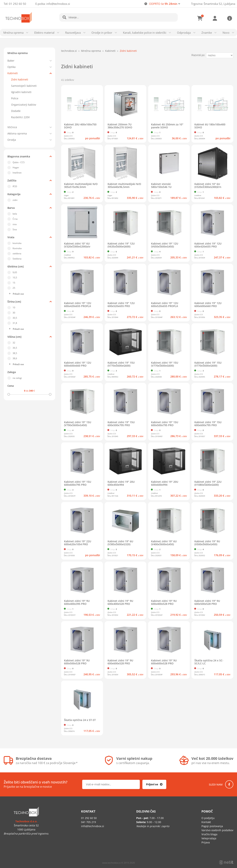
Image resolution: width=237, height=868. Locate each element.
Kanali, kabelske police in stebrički (145, 33)
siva (15, 224)
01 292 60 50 (17, 4)
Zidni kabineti (20, 79)
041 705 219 (89, 822)
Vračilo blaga (209, 834)
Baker (11, 61)
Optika (11, 67)
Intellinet (17, 173)
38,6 (15, 358)
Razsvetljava (73, 33)
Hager (16, 167)
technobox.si (69, 51)
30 (14, 313)
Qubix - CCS (19, 162)
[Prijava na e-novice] (154, 784)
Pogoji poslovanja (212, 826)
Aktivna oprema (17, 133)
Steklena (17, 259)
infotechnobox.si (58, 4)
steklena (17, 253)
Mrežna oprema (13, 33)
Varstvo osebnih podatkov (217, 830)
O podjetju (208, 818)
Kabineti (13, 73)
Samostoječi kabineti (24, 86)
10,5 (15, 278)
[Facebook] (229, 784)
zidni (15, 200)
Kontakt (206, 822)
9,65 (15, 272)
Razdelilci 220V (20, 117)
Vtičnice (12, 127)
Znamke (207, 33)
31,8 (15, 323)
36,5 (15, 348)
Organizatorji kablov (24, 105)
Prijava (215, 18)
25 (14, 288)
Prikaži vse (18, 294)
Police (15, 98)
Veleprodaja (209, 838)
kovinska (17, 243)
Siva (15, 229)
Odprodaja (184, 33)
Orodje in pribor (102, 33)
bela (15, 214)
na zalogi (17, 378)
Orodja (12, 140)
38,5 (15, 353)
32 (14, 343)
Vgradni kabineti (21, 92)
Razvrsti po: (198, 55)
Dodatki (16, 111)
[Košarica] (200, 18)
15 (14, 283)
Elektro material (44, 33)
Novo (226, 33)
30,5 (15, 318)
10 (14, 307)
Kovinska (17, 248)
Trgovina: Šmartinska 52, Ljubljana (213, 4)
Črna (15, 219)
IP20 (15, 186)
